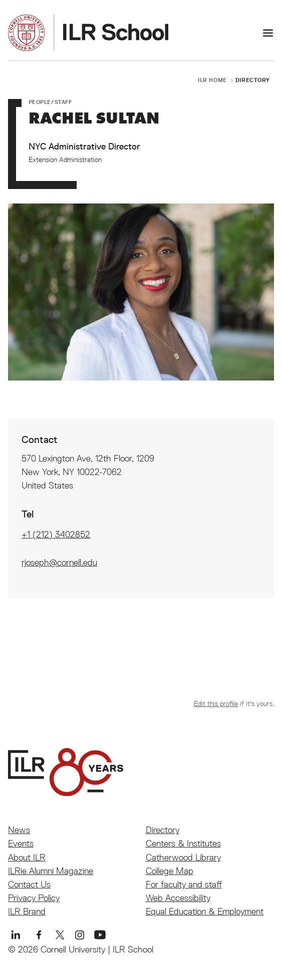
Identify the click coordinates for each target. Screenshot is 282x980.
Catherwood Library (183, 857)
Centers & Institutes (183, 843)
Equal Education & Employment (205, 911)
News (19, 830)
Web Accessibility (178, 898)
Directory (253, 80)
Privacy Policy (34, 898)
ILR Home (212, 80)
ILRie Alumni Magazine (51, 871)
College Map (170, 871)
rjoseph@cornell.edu (59, 562)
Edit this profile (216, 703)
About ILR (27, 857)
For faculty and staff (184, 884)
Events (21, 843)
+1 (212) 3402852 (56, 534)
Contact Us (29, 884)
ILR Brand (27, 911)
